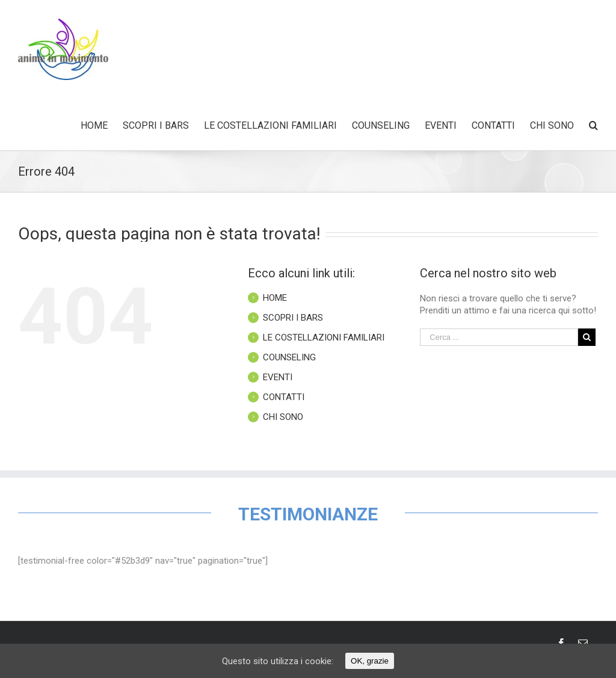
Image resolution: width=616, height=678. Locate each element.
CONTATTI (284, 397)
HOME (275, 298)
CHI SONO (283, 417)
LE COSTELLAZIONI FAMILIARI (324, 337)
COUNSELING (289, 357)
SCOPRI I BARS (293, 318)
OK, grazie (370, 661)
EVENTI (278, 377)
